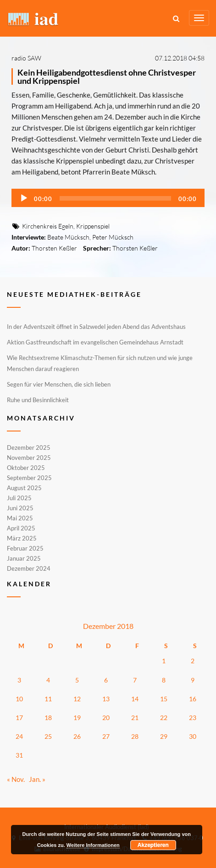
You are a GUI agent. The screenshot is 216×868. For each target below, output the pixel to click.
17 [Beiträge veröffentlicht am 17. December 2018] (19, 718)
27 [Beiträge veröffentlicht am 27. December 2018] (106, 736)
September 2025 (29, 478)
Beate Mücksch (68, 237)
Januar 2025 (24, 558)
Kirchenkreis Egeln (48, 226)
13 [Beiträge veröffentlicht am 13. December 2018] (106, 699)
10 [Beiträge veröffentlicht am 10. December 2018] (19, 699)
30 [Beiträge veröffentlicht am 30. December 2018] (193, 736)
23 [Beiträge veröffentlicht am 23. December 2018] (193, 718)
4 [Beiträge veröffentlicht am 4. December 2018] (48, 680)
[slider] (115, 198)
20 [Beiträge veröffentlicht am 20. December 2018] (106, 718)
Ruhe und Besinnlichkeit (38, 400)
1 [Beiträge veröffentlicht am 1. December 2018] (164, 661)
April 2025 (21, 528)
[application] (108, 198)
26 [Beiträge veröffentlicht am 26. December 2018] (77, 736)
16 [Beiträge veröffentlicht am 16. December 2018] (193, 699)
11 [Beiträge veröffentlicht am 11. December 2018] (48, 699)
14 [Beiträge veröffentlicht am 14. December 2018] (135, 699)
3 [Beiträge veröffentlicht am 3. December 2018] (19, 680)
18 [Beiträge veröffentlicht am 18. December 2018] (48, 718)
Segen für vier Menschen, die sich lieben (59, 384)
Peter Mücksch (113, 237)
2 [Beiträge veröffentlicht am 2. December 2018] (193, 661)
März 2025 (22, 538)
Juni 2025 (20, 508)
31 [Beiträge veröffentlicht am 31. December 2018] (19, 755)
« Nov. (16, 779)
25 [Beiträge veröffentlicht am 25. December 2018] (48, 736)
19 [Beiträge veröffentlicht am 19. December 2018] (77, 718)
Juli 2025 (19, 498)
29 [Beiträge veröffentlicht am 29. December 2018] (164, 736)
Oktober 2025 (26, 468)
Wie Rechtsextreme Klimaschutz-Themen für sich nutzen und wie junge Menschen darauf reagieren (100, 363)
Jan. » (37, 779)
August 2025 (24, 488)
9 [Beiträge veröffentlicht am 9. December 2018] (193, 680)
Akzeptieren (153, 845)
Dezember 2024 (29, 568)
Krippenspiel (93, 226)
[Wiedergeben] (24, 198)
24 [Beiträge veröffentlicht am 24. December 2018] (19, 736)
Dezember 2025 (29, 448)
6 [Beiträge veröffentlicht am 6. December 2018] (106, 680)
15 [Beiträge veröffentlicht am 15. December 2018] (164, 699)
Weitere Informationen (93, 845)
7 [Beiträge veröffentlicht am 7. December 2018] (135, 680)
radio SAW (26, 58)
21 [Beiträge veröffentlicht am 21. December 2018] (135, 718)
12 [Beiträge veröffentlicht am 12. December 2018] (77, 699)
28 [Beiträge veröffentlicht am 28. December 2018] (135, 736)
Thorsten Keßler (54, 248)
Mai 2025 (20, 518)
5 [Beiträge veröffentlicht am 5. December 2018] (77, 680)
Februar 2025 (25, 548)
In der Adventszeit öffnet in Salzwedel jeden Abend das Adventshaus (96, 327)
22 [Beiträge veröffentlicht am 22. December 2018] (164, 718)
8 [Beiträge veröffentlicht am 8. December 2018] (164, 680)
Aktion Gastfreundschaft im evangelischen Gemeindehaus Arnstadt (95, 342)
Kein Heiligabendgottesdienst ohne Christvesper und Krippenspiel (107, 76)
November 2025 (29, 458)
